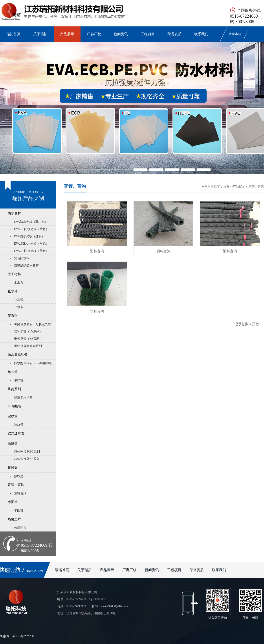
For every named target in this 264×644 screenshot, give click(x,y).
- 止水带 (17, 300)
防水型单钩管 (18, 355)
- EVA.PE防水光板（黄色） (29, 229)
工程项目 (148, 34)
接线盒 (13, 468)
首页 (226, 187)
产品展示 (67, 34)
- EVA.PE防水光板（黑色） (29, 251)
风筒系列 (14, 389)
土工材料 (14, 274)
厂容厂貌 (94, 34)
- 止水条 (17, 307)
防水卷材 (14, 213)
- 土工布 (17, 283)
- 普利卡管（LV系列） (26, 331)
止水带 (13, 291)
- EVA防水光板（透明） (27, 236)
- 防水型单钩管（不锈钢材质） (32, 363)
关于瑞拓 (40, 34)
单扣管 (13, 372)
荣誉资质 (174, 34)
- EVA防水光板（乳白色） (29, 222)
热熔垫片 (14, 519)
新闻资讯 (121, 34)
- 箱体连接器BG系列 (25, 452)
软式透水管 (16, 433)
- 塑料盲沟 (18, 493)
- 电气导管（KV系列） (27, 339)
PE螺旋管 (15, 406)
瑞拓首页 (13, 34)
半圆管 (13, 502)
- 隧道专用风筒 (21, 398)
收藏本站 (235, 34)
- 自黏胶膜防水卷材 (24, 265)
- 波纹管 (17, 425)
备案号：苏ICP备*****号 (17, 636)
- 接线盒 (17, 476)
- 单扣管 (17, 380)
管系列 (13, 316)
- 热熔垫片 (18, 528)
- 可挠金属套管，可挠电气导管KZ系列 (33, 324)
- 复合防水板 (20, 258)
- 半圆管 (17, 510)
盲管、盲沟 (16, 485)
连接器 (13, 443)
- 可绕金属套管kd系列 (26, 346)
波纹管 (13, 416)
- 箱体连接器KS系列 (25, 459)
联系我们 (201, 34)
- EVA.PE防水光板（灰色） (29, 244)
